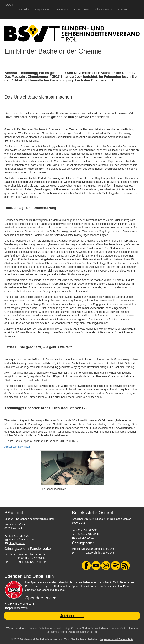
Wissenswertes (103, 10)
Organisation (43, 10)
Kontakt (122, 10)
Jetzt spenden (72, 616)
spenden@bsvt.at (18, 608)
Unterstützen (82, 10)
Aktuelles (24, 10)
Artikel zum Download (17, 447)
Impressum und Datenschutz (116, 639)
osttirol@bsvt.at (85, 538)
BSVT (9, 5)
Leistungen (62, 10)
